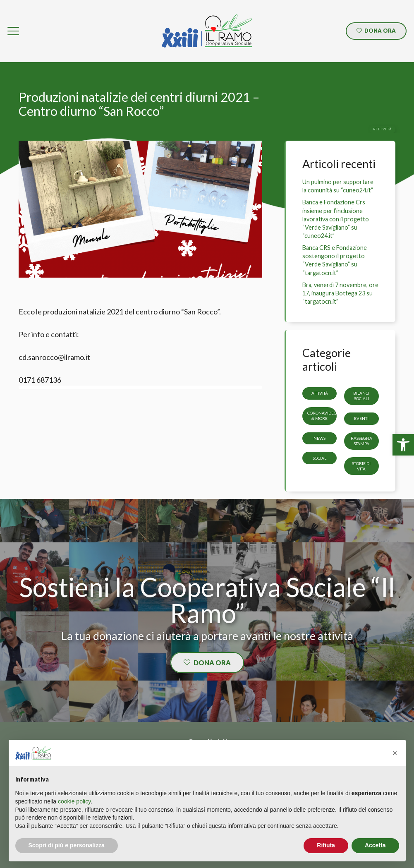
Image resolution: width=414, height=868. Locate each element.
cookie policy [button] (74, 801)
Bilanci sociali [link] (362, 396)
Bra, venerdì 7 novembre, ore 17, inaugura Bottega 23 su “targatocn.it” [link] (340, 293)
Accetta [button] (375, 845)
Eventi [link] (362, 418)
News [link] (319, 438)
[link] (403, 445)
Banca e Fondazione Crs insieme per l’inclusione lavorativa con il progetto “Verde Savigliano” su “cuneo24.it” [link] (336, 219)
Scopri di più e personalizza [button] (67, 845)
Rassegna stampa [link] (361, 441)
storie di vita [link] (362, 466)
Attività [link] (320, 393)
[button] (395, 753)
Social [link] (319, 458)
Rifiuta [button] (326, 845)
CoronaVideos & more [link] (323, 416)
